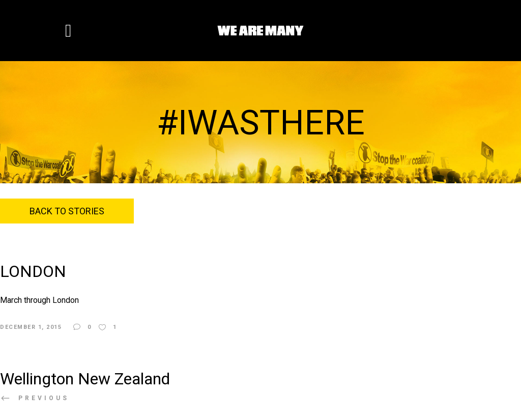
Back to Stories (67, 211)
